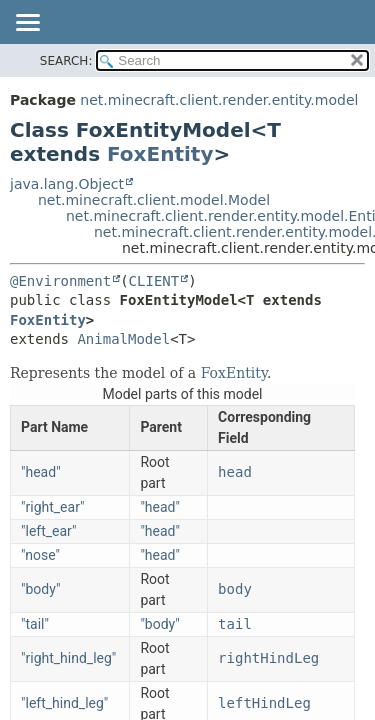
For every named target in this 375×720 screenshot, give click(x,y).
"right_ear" (52, 507)
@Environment (60, 281)
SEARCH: (66, 61)
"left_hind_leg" (64, 703)
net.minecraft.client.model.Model (154, 200)
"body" (40, 589)
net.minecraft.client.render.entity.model (219, 100)
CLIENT (154, 281)
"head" (41, 472)
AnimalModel (123, 339)
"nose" (40, 555)
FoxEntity (160, 154)
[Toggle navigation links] (27, 24)
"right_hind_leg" (68, 658)
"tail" (35, 624)
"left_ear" (48, 531)
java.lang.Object (67, 184)
